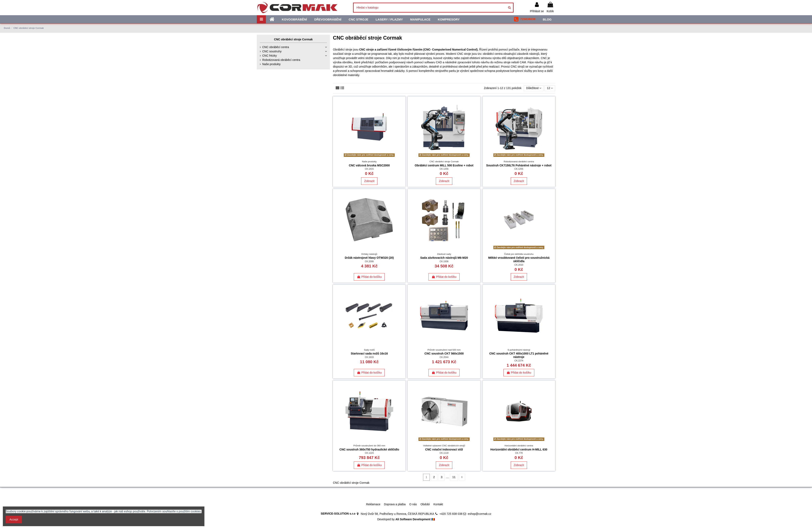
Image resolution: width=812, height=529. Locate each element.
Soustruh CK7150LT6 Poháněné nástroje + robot (519, 165)
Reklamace (373, 504)
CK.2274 (519, 361)
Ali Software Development (413, 519)
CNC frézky (270, 56)
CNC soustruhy (272, 51)
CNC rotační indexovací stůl (444, 449)
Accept (14, 519)
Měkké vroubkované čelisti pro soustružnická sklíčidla (519, 259)
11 (454, 477)
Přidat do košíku (369, 277)
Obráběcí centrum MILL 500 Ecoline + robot (444, 165)
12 (550, 88)
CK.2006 (369, 261)
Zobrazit (369, 181)
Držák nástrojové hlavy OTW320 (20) (369, 258)
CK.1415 (369, 169)
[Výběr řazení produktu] (534, 88)
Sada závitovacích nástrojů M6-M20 (444, 258)
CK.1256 (444, 169)
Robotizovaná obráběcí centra (281, 60)
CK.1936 (444, 261)
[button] (525, 19)
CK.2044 (444, 357)
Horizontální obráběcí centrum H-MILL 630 (519, 449)
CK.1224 (369, 453)
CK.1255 (519, 169)
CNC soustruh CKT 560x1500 (444, 353)
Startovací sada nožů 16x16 (369, 353)
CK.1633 (369, 357)
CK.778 (519, 453)
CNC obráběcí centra (276, 47)
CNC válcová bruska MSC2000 (369, 165)
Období (425, 504)
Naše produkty (271, 64)
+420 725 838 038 (451, 514)
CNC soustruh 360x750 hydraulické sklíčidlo (369, 449)
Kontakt (438, 504)
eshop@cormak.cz (479, 514)
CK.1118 (444, 453)
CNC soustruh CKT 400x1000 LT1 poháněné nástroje (519, 355)
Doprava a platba (395, 504)
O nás (413, 504)
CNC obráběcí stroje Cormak (293, 39)
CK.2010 (519, 265)
